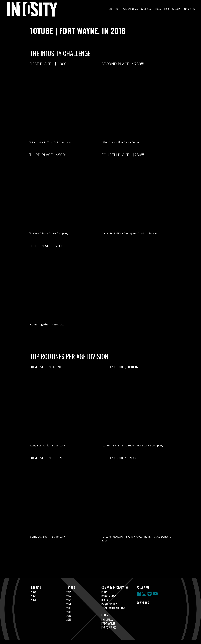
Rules (158, 9)
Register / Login (172, 9)
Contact (106, 600)
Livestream (107, 620)
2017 (69, 616)
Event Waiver (108, 623)
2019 (69, 608)
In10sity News (109, 596)
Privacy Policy (109, 604)
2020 (69, 604)
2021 (69, 600)
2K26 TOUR (114, 9)
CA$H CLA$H (147, 9)
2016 (69, 620)
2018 (69, 612)
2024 (34, 600)
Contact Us (189, 9)
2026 (34, 592)
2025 (34, 596)
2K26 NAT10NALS (130, 9)
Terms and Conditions (113, 608)
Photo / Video (109, 627)
